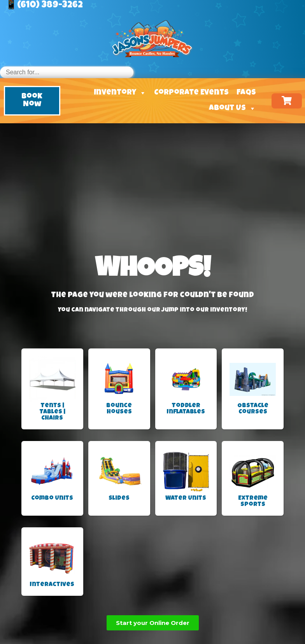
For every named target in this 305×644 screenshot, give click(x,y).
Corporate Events (191, 93)
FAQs (246, 93)
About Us (232, 108)
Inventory (120, 93)
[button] (32, 101)
